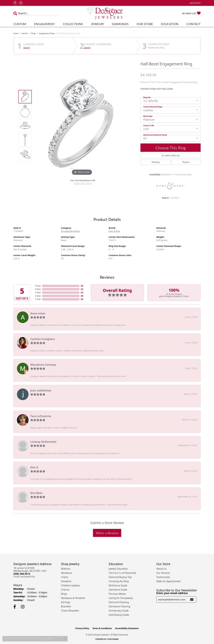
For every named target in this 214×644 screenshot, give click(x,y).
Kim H (34, 467)
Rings (33, 33)
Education (170, 24)
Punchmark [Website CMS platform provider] (113, 639)
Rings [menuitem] (64, 594)
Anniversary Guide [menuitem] (119, 611)
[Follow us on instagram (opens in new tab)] (21, 3)
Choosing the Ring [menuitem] (119, 581)
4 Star (38, 289)
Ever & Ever (114, 231)
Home (16, 33)
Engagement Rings (47, 33)
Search (27, 48)
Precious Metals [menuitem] (117, 594)
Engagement (44, 24)
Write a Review (107, 533)
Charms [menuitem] (65, 590)
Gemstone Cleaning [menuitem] (119, 606)
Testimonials (163, 577)
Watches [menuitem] (66, 569)
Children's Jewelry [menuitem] (70, 585)
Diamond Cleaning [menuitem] (119, 602)
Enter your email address (172, 593)
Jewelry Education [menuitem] (118, 569)
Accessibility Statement (127, 628)
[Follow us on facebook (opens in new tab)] (15, 3)
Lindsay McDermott (43, 442)
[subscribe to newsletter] (192, 599)
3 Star (38, 293)
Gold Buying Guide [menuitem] (119, 615)
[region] (82, 126)
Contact (194, 24)
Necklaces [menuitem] (66, 573)
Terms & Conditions (102, 628)
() (82, 286)
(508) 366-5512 (83, 184)
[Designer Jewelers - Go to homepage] (107, 13)
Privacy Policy (82, 628)
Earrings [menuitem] (66, 602)
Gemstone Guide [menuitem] (118, 590)
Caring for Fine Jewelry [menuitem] (121, 598)
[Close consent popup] (65, 639)
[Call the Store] (22, 574)
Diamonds (120, 24)
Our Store (145, 24)
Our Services (163, 573)
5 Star (38, 286)
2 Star (38, 296)
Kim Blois (36, 493)
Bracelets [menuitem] (66, 606)
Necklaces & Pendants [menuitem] (73, 598)
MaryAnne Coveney (43, 365)
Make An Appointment (169, 581)
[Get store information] (24, 577)
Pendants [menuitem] (66, 581)
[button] (195, 3)
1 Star (38, 299)
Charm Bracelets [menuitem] (70, 611)
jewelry (25, 33)
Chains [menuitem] (65, 577)
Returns (186, 162)
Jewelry (97, 24)
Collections (73, 24)
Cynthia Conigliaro (43, 339)
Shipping (156, 162)
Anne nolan (38, 313)
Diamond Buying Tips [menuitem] (120, 577)
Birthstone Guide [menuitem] (118, 585)
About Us (161, 569)
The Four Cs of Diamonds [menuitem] (122, 573)
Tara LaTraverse (41, 416)
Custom (20, 24)
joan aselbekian (41, 390)
